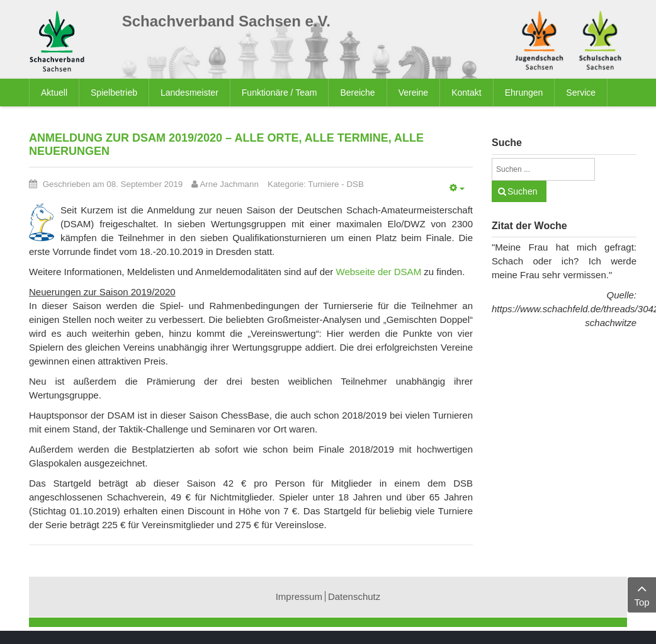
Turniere (323, 184)
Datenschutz (354, 596)
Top (642, 594)
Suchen (522, 191)
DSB (355, 184)
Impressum (299, 596)
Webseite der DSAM (380, 272)
